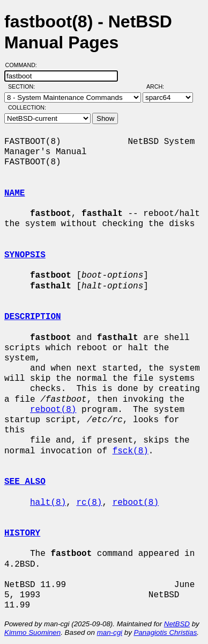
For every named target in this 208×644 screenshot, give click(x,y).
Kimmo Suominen (32, 632)
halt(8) (48, 503)
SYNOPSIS (25, 255)
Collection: (27, 107)
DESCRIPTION (33, 317)
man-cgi (110, 632)
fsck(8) (131, 451)
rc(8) (89, 503)
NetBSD (177, 624)
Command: (24, 65)
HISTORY (22, 533)
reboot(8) (53, 410)
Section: (24, 86)
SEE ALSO (25, 482)
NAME (14, 193)
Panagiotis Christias (166, 632)
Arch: (160, 86)
